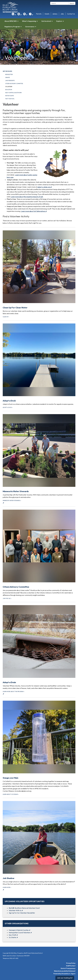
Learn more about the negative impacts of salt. (27, 197)
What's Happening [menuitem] (29, 21)
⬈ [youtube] (20, 15)
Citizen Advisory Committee (14, 84)
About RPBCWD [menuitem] (11, 21)
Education (9, 90)
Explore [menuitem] (59, 21)
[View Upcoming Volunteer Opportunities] (39, 901)
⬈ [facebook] (31, 15)
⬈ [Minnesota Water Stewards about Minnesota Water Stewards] (39, 459)
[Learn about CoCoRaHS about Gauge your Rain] (39, 746)
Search (72, 3)
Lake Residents (10, 81)
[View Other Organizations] (39, 924)
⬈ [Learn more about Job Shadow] (39, 846)
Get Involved (7, 71)
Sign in (73, 974)
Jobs (62, 14)
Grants (47, 14)
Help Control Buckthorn (13, 93)
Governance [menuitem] (30, 27)
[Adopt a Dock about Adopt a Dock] (39, 364)
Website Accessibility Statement (65, 971)
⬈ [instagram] (25, 15)
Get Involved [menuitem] (46, 21)
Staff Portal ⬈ (71, 966)
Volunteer (9, 87)
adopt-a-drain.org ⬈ (45, 187)
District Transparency (68, 968)
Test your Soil (10, 99)
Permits (39, 14)
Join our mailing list (65, 978)
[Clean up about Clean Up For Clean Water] (39, 273)
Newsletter (9, 74)
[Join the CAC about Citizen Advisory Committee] (39, 553)
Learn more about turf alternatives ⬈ (34, 211)
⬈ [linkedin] (14, 15)
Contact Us (71, 14)
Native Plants (9, 96)
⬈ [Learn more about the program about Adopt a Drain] (39, 650)
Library (55, 14)
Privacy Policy (71, 963)
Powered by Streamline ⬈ (62, 974)
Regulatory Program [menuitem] (12, 27)
